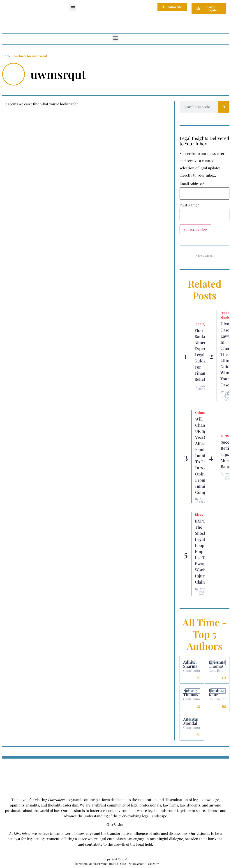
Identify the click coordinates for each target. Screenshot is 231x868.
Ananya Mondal (190, 721)
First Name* (189, 205)
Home (7, 56)
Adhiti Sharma (190, 664)
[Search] (224, 107)
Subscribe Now (195, 229)
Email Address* (192, 184)
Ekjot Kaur (213, 693)
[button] (73, 8)
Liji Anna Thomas (217, 664)
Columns (202, 413)
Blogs (225, 436)
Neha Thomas (191, 693)
